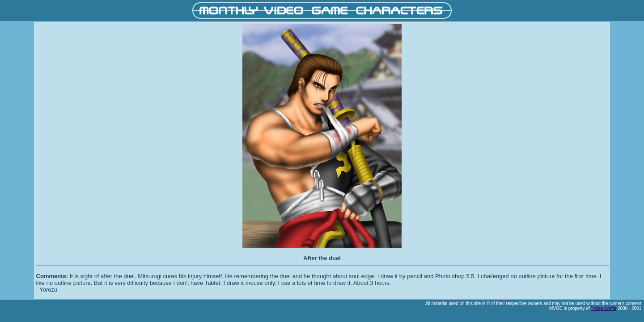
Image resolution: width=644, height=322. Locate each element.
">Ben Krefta (604, 308)
